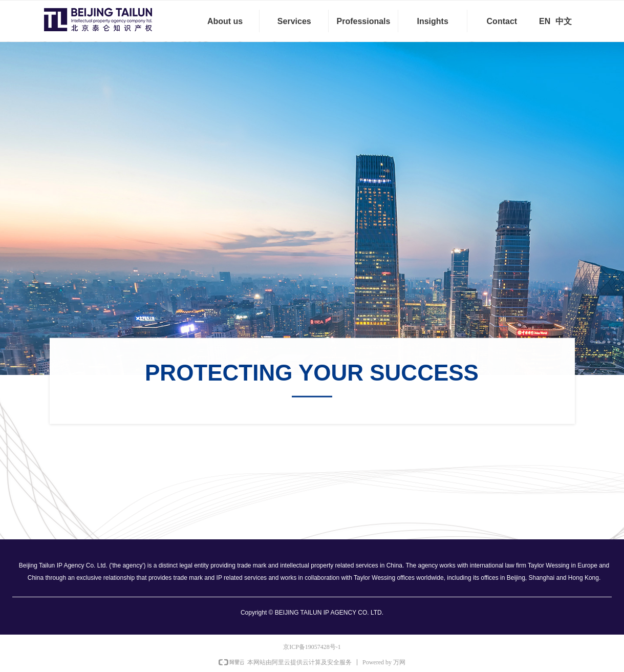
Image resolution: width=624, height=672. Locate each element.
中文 (564, 21)
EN (545, 21)
